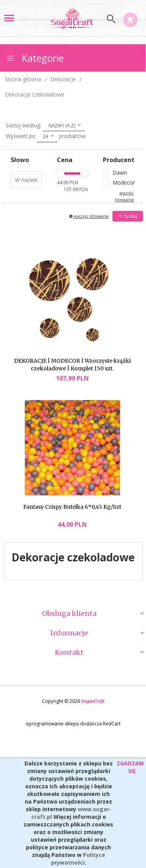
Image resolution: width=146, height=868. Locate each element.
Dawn (120, 173)
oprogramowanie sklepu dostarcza (64, 724)
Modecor (123, 182)
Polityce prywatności (78, 859)
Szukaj (128, 216)
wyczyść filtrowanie (89, 216)
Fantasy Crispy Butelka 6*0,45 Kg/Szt (72, 507)
